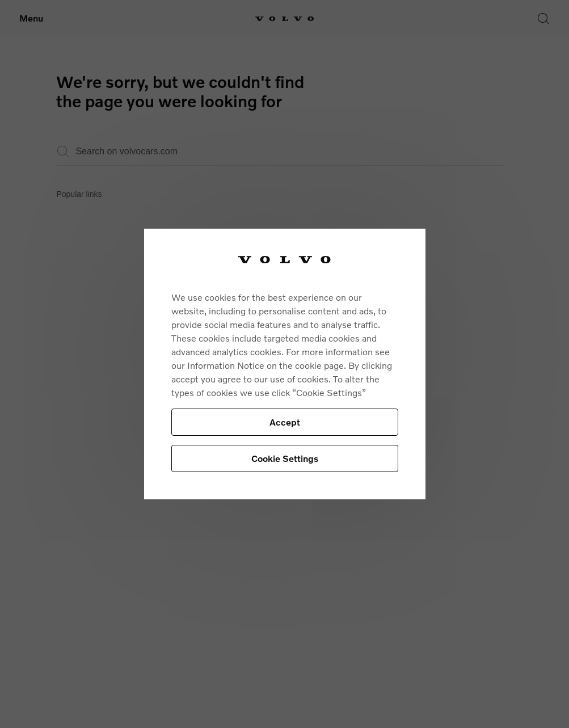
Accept (285, 422)
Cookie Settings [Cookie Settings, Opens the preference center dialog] (285, 458)
